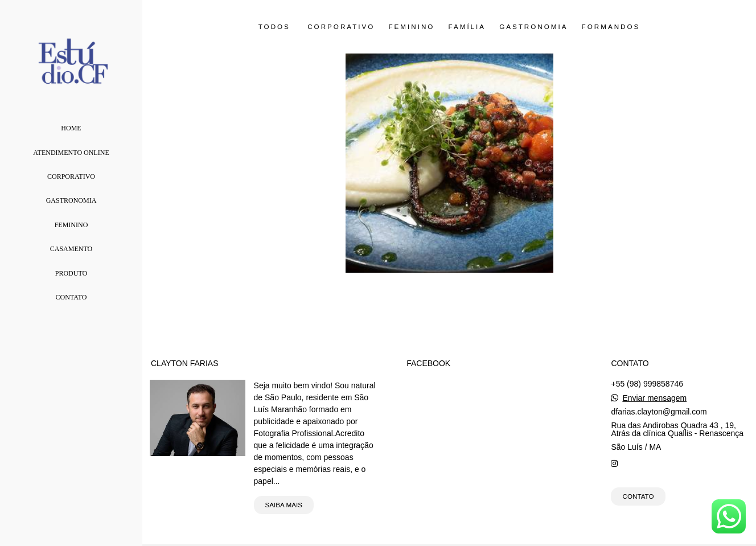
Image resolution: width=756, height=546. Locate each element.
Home (71, 128)
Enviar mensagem (654, 398)
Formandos (611, 27)
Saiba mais (284, 505)
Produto (71, 273)
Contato (71, 297)
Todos (274, 27)
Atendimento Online (71, 153)
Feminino (71, 225)
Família (467, 27)
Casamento (71, 249)
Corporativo (71, 176)
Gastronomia (71, 200)
